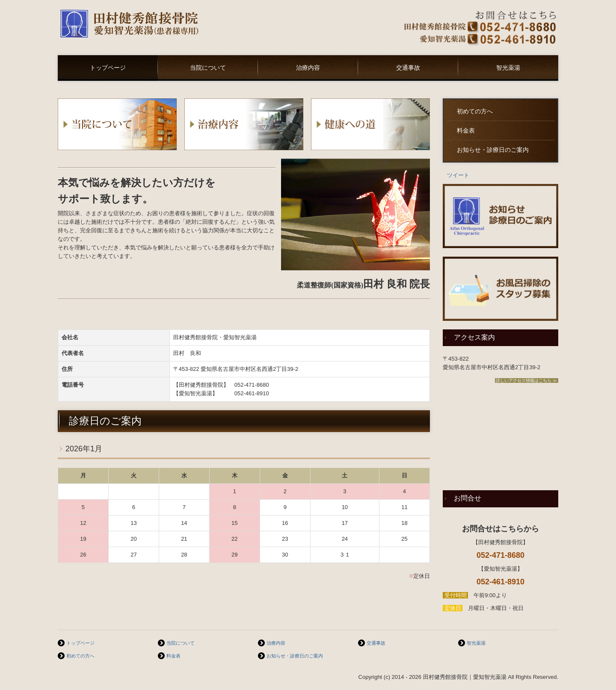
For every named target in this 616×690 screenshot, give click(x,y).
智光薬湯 (508, 68)
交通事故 (408, 68)
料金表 (466, 131)
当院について (208, 68)
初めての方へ (475, 111)
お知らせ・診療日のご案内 (493, 150)
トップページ (108, 68)
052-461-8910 (252, 393)
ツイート (458, 175)
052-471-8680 (252, 385)
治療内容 (308, 68)
